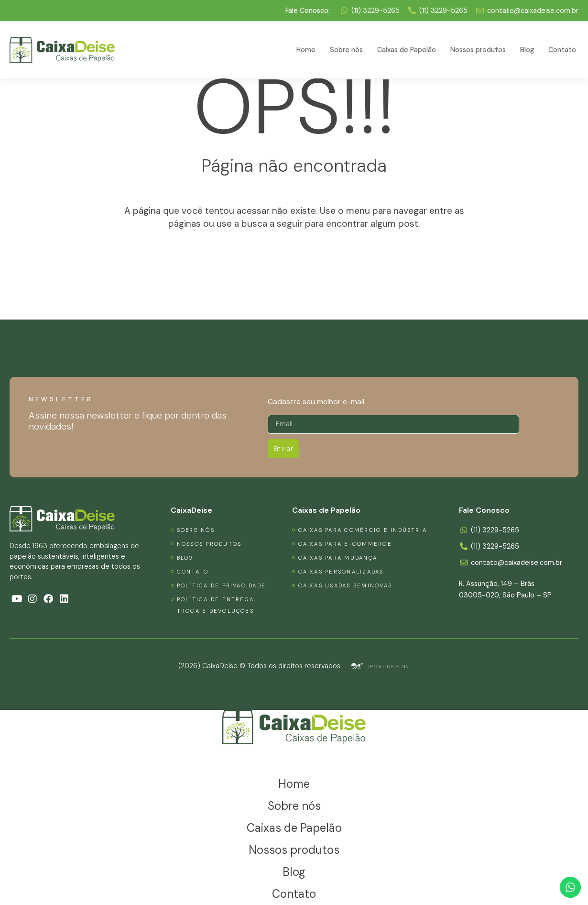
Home (306, 50)
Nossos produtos (478, 50)
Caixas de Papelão (407, 50)
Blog (527, 50)
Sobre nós (346, 50)
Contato (562, 50)
